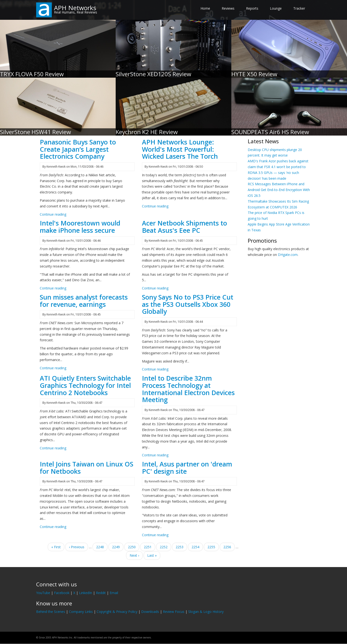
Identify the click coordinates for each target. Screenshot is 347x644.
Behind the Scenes (51, 612)
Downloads (150, 612)
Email (114, 593)
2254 (196, 547)
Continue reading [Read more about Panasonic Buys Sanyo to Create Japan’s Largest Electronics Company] (53, 214)
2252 (165, 548)
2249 (116, 547)
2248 (100, 547)
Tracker (299, 8)
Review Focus (174, 612)
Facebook (62, 593)
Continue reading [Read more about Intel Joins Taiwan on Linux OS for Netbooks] (53, 527)
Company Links (81, 612)
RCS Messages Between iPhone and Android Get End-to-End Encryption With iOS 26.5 (279, 190)
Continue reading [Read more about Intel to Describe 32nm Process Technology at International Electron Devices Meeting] (155, 455)
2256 (227, 547)
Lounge (276, 8)
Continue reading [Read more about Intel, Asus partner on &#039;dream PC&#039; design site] (155, 535)
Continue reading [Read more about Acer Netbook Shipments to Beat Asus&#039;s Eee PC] (155, 288)
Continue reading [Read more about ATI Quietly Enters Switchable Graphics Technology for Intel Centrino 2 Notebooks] (53, 448)
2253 (180, 547)
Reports (252, 8)
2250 (132, 547)
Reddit (101, 593)
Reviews (228, 8)
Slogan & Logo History (206, 612)
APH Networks (75, 8)
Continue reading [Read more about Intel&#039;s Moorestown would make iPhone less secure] (53, 288)
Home (205, 8)
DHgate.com (288, 255)
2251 (148, 547)
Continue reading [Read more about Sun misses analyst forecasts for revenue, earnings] (53, 368)
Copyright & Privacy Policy (117, 612)
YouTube (43, 593)
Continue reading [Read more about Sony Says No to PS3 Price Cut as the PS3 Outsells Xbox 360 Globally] (155, 369)
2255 (211, 547)
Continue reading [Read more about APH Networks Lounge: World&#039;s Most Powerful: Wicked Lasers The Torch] (155, 206)
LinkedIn (86, 593)
